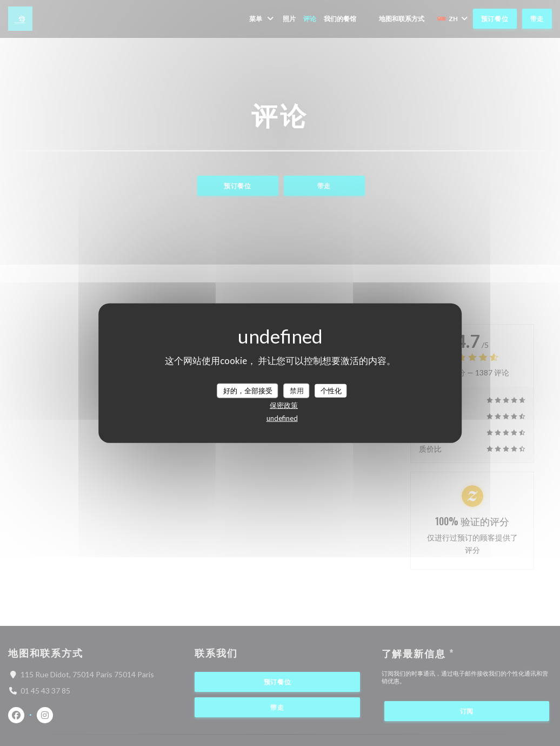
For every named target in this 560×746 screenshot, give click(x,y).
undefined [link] (282, 418)
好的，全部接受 (248, 390)
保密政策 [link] (284, 405)
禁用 (297, 390)
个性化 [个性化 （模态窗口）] (331, 390)
